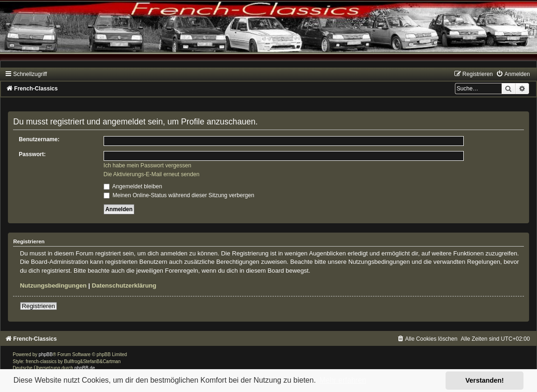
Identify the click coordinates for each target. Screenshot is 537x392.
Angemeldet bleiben (133, 186)
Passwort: (32, 154)
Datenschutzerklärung (124, 285)
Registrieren (38, 306)
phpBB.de (85, 368)
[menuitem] (513, 74)
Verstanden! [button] (485, 380)
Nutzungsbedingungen (53, 285)
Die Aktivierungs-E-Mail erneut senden (152, 174)
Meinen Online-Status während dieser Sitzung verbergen (179, 195)
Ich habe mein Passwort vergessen (147, 165)
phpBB (46, 354)
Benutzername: (39, 139)
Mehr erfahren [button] (343, 380)
